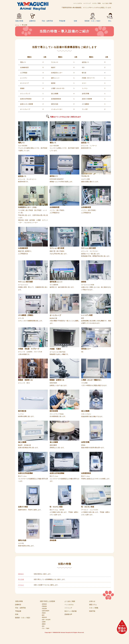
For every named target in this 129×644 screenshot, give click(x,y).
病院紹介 (21, 574)
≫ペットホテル (78, 3)
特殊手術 (92, 611)
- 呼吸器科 (44, 606)
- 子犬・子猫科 (45, 628)
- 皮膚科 (43, 622)
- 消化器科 (44, 609)
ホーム (17, 25)
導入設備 (21, 579)
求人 (110, 21)
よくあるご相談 (70, 601)
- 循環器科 (44, 604)
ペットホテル (69, 605)
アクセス (21, 585)
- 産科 (43, 626)
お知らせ (92, 601)
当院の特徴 (19, 21)
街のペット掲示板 (71, 611)
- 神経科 (43, 613)
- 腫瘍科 (43, 624)
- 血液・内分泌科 (46, 620)
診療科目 (33, 21)
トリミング (68, 608)
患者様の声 (68, 614)
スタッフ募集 (94, 608)
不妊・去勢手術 (47, 21)
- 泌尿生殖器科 (45, 611)
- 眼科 (43, 615)
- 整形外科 (44, 617)
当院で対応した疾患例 (47, 601)
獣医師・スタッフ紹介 (93, 21)
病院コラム (93, 605)
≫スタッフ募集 (96, 3)
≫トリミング (87, 3)
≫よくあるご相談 (107, 3)
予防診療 (62, 21)
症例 (75, 21)
